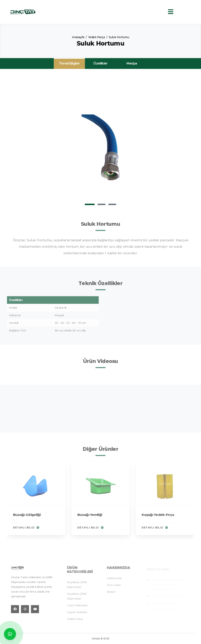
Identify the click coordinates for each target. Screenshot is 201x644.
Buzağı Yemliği (90, 517)
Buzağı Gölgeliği (27, 517)
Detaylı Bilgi (26, 529)
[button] (90, 204)
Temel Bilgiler (69, 63)
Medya (132, 63)
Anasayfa (78, 37)
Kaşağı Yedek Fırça (158, 517)
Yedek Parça (97, 37)
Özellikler (100, 63)
